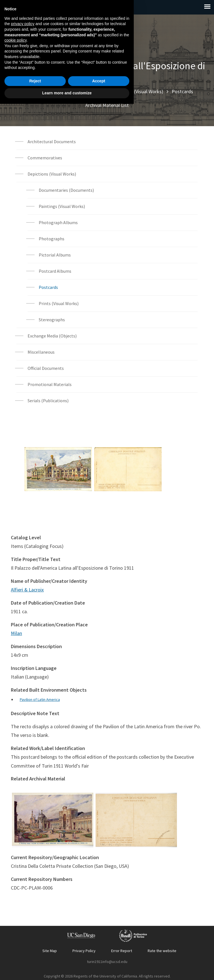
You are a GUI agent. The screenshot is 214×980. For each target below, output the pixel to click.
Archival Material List (107, 105)
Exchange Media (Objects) (52, 336)
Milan (16, 633)
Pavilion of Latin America (40, 699)
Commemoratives (45, 158)
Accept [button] (99, 957)
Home (27, 91)
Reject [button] (35, 957)
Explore (50, 91)
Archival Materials (84, 91)
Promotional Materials (50, 384)
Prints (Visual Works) (59, 303)
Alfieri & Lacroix (27, 590)
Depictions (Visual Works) (137, 91)
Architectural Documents (52, 142)
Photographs (52, 239)
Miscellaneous (41, 352)
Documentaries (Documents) (66, 190)
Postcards (182, 91)
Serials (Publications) (48, 401)
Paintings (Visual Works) (62, 206)
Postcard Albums (55, 271)
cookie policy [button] (15, 916)
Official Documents (46, 368)
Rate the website (162, 951)
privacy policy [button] (23, 900)
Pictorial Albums (55, 255)
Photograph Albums (58, 222)
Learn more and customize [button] (67, 969)
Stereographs (52, 320)
